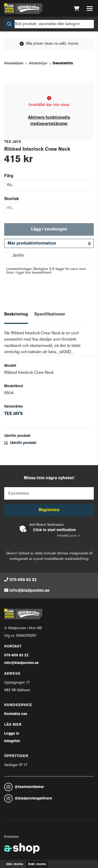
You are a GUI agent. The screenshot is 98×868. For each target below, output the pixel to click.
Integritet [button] (12, 741)
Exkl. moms (37, 864)
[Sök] (49, 24)
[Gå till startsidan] (23, 9)
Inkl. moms (15, 864)
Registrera (49, 510)
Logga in (12, 734)
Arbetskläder (14, 63)
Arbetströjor (38, 63)
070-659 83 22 (23, 580)
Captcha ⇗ (69, 536)
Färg (9, 176)
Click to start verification (54, 530)
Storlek (11, 199)
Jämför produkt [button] (20, 443)
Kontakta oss (16, 714)
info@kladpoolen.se (29, 591)
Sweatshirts (63, 63)
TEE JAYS (13, 414)
